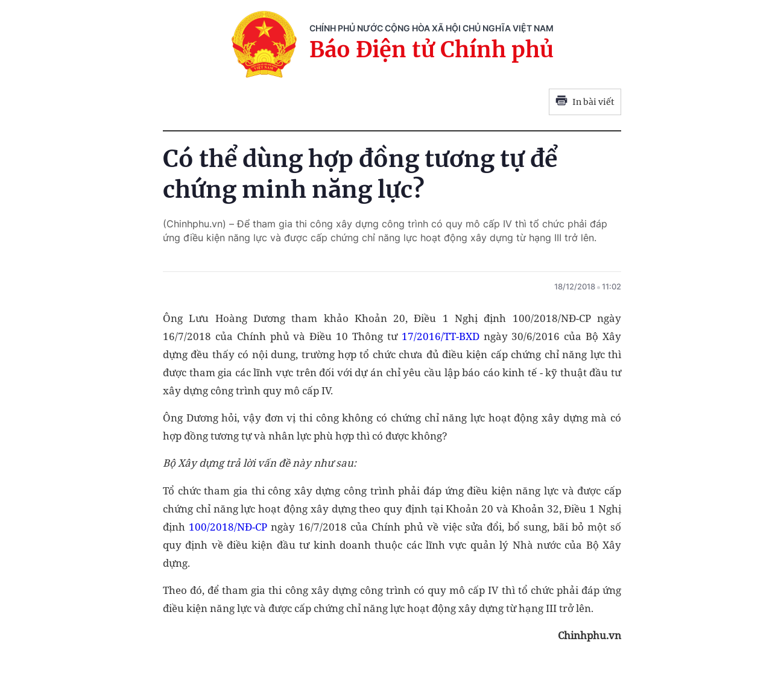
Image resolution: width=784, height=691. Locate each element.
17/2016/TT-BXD (441, 336)
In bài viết (585, 102)
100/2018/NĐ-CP (228, 527)
